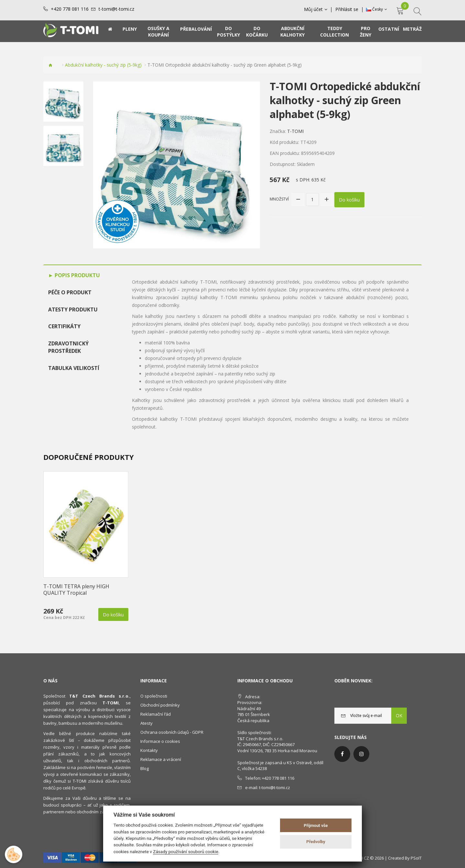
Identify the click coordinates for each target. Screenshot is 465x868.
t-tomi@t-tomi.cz (116, 9)
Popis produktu (77, 275)
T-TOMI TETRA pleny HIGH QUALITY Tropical (76, 590)
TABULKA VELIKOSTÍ (74, 368)
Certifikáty (64, 326)
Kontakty (149, 750)
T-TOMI (295, 131)
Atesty (146, 723)
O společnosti (154, 696)
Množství (279, 199)
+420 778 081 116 (70, 9)
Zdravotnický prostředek (68, 347)
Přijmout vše (316, 825)
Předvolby (316, 842)
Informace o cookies (160, 741)
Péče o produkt (70, 292)
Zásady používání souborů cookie (186, 852)
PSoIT (416, 858)
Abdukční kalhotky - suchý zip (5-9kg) (103, 65)
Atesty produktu (73, 309)
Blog (145, 768)
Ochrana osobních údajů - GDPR (172, 732)
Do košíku (349, 199)
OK (399, 716)
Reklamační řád (156, 714)
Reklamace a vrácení (161, 759)
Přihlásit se (347, 9)
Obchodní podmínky (160, 705)
